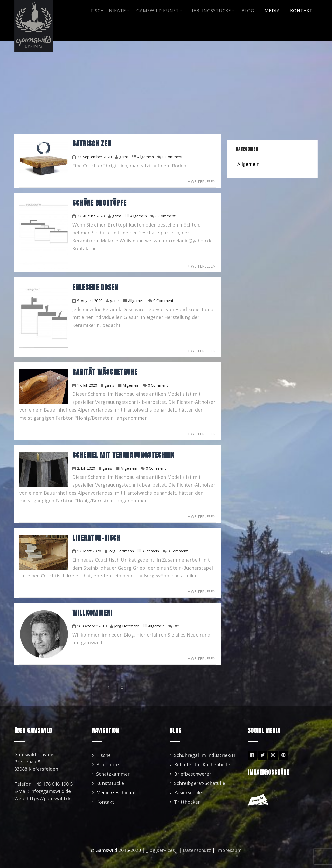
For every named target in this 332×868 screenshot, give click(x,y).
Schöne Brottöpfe (99, 203)
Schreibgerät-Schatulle (200, 783)
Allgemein (146, 157)
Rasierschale (188, 792)
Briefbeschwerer (193, 774)
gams (124, 157)
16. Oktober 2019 (92, 626)
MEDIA (272, 11)
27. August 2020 (91, 216)
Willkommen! (92, 613)
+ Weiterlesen (202, 182)
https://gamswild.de (49, 798)
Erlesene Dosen (95, 287)
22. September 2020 (94, 157)
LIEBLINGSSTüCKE (212, 11)
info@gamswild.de (50, 791)
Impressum (229, 850)
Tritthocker (187, 802)
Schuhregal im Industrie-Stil (205, 755)
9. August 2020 (90, 301)
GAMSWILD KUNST (160, 11)
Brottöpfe (108, 764)
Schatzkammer (113, 774)
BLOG (248, 11)
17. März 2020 (89, 551)
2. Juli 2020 (86, 468)
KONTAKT (301, 11)
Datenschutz (197, 850)
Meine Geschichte (116, 792)
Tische (103, 755)
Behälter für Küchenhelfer (203, 764)
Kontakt (105, 802)
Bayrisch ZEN (92, 143)
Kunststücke (110, 783)
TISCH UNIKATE (110, 11)
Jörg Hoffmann (121, 551)
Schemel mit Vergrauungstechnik (123, 455)
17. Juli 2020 (87, 385)
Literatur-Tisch (96, 538)
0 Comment (172, 157)
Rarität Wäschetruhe (105, 372)
